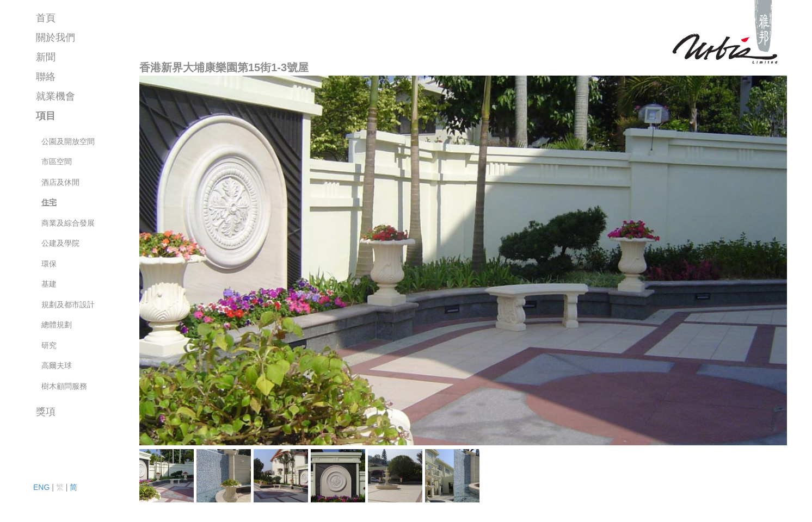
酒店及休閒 (60, 182)
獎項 (46, 412)
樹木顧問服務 (64, 386)
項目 (46, 116)
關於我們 (56, 38)
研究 (49, 345)
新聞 (46, 57)
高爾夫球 (57, 365)
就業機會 (56, 96)
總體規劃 (57, 325)
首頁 (46, 18)
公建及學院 (60, 243)
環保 (49, 264)
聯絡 (46, 77)
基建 (49, 284)
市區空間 (57, 161)
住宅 (49, 202)
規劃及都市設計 (68, 304)
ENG (41, 487)
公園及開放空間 (68, 141)
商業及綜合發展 (68, 223)
